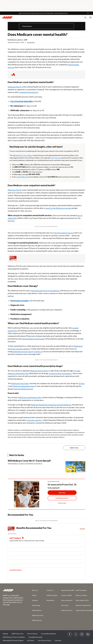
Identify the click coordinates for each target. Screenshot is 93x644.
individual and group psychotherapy (45, 291)
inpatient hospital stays (29, 92)
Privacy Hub (62, 503)
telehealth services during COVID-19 (28, 351)
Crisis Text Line (56, 158)
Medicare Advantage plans (24, 386)
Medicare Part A (14, 87)
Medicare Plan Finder (20, 383)
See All (82, 529)
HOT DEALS (15, 538)
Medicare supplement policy (30, 397)
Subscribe (62, 493)
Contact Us (50, 590)
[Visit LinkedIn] (88, 634)
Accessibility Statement (48, 634)
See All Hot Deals (15, 570)
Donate (34, 595)
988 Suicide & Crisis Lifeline (22, 155)
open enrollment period (23, 389)
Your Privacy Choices (44, 640)
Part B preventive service (64, 233)
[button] (88, 13)
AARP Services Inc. (67, 610)
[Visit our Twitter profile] (76, 634)
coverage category (34, 420)
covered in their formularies (60, 373)
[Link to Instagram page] (82, 634)
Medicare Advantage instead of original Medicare (51, 405)
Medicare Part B (14, 190)
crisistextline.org (22, 177)
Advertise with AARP (68, 590)
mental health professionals (33, 339)
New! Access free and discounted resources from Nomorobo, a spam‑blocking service (43, 13)
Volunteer (35, 600)
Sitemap (5, 634)
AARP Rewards (37, 610)
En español (31, 42)
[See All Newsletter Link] (62, 498)
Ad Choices (31, 640)
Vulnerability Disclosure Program (13, 640)
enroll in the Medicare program (58, 208)
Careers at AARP (66, 595)
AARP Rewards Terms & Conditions (14, 637)
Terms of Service (32, 634)
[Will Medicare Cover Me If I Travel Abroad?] (46, 466)
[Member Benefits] (13, 260)
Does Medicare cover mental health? (38, 34)
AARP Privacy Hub (17, 634)
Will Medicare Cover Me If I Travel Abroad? (29, 461)
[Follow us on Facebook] (70, 634)
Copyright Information (35, 637)
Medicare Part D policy (39, 371)
